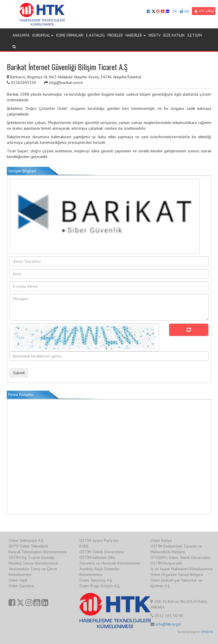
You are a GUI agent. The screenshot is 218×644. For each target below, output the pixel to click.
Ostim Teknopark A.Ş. (26, 540)
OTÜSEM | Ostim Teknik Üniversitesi (181, 557)
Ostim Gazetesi (21, 586)
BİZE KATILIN (174, 35)
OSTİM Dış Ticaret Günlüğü (32, 557)
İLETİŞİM (195, 35)
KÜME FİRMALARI (70, 35)
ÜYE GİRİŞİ (204, 11)
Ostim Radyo (161, 540)
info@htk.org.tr (168, 624)
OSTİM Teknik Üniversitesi (102, 552)
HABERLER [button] (136, 35)
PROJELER (115, 35)
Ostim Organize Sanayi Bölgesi (177, 574)
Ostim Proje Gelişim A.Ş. (100, 586)
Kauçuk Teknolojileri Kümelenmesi (38, 552)
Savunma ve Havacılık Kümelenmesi (110, 563)
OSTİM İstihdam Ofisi (98, 557)
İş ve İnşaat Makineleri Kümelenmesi (182, 569)
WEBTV (154, 35)
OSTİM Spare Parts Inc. (99, 540)
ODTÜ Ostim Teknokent (28, 546)
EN (184, 11)
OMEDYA (207, 632)
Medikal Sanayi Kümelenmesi (33, 563)
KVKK (84, 546)
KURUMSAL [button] (43, 35)
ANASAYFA (21, 35)
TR (174, 11)
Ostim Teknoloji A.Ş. (96, 580)
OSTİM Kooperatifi (166, 563)
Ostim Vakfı (18, 580)
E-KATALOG (95, 35)
